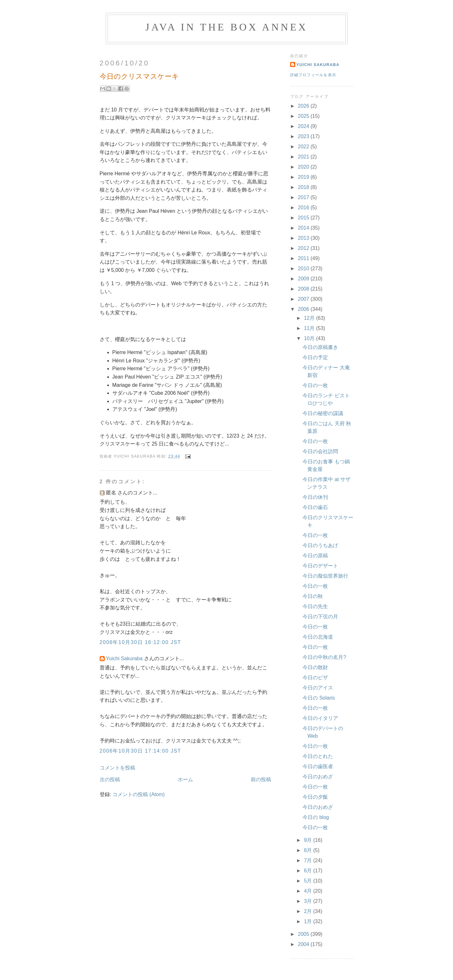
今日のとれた (318, 756)
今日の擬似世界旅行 (325, 576)
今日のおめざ (318, 777)
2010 (304, 268)
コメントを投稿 (117, 768)
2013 (304, 238)
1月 (308, 921)
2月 (308, 911)
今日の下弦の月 (320, 617)
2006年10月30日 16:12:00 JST (140, 642)
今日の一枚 (315, 385)
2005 (304, 934)
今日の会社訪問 (320, 451)
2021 (304, 157)
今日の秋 (313, 596)
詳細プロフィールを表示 (313, 75)
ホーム (185, 779)
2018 (304, 187)
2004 (304, 944)
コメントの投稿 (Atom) (138, 794)
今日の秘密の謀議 (323, 413)
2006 (304, 309)
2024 (304, 126)
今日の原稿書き (320, 347)
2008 (304, 289)
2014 (304, 228)
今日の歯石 (315, 507)
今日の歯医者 (318, 766)
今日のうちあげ (320, 545)
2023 (304, 136)
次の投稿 (110, 779)
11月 (310, 328)
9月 (308, 840)
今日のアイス (318, 688)
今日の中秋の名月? (324, 657)
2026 (304, 106)
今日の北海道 (318, 637)
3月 (308, 901)
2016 (304, 208)
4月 (308, 891)
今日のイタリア (320, 718)
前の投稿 (261, 779)
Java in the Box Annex (227, 27)
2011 (304, 258)
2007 (304, 299)
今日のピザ (315, 678)
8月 (308, 850)
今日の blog (316, 817)
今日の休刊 (315, 497)
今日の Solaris (319, 698)
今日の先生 (315, 606)
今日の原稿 (315, 556)
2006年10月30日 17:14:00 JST (140, 751)
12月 (310, 318)
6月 (308, 871)
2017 (304, 197)
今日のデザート (320, 566)
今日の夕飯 (315, 797)
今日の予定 (315, 357)
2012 (304, 248)
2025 (304, 116)
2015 (304, 218)
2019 (304, 177)
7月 (308, 860)
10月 (310, 338)
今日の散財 (315, 667)
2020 (304, 167)
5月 (308, 881)
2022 (304, 147)
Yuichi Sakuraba (124, 658)
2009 (304, 279)
